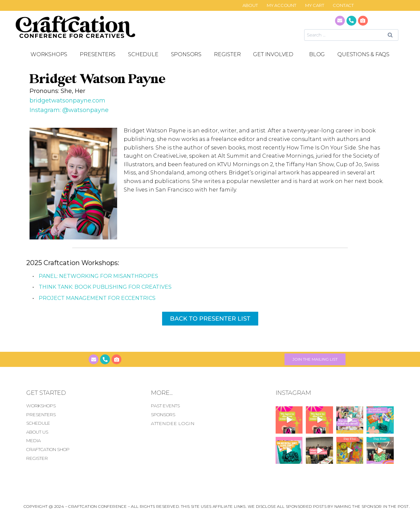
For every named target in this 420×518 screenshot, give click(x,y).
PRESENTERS (98, 54)
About (250, 5)
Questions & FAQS (363, 54)
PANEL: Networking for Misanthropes (98, 276)
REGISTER (227, 54)
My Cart (315, 5)
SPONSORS (186, 54)
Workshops (49, 54)
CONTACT (343, 5)
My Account (282, 5)
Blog (317, 54)
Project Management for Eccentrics (97, 298)
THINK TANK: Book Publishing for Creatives (105, 287)
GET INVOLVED (275, 55)
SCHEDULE (143, 54)
